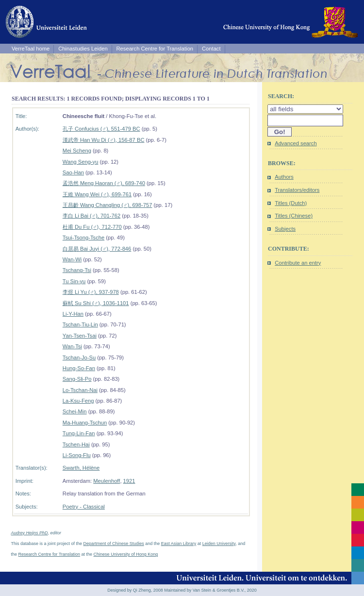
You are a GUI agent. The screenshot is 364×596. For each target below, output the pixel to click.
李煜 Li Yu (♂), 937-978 (91, 292)
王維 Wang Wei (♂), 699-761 (97, 194)
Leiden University (219, 544)
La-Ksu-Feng (78, 401)
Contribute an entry (298, 263)
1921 (129, 481)
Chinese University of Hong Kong (126, 554)
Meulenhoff (107, 481)
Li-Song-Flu (77, 455)
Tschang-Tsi (77, 270)
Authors (284, 177)
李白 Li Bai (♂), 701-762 (91, 216)
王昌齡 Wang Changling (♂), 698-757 (108, 205)
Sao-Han (73, 172)
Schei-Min (75, 411)
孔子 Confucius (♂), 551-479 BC (101, 129)
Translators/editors (297, 190)
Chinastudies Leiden (83, 49)
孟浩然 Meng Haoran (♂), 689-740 (104, 183)
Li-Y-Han (73, 314)
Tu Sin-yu (74, 281)
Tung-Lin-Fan (79, 433)
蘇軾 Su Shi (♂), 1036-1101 (96, 303)
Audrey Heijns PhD (30, 533)
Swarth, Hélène (81, 468)
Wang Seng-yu (81, 162)
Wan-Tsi (72, 346)
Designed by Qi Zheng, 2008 (135, 590)
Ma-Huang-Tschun (85, 423)
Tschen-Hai (76, 444)
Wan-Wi (72, 259)
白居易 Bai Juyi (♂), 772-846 (97, 249)
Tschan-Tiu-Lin (80, 324)
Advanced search (296, 143)
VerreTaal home (31, 49)
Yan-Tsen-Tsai (80, 336)
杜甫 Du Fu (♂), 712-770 (92, 227)
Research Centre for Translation (155, 49)
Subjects (285, 229)
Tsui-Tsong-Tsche (83, 238)
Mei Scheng (77, 151)
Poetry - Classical (84, 507)
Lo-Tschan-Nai (80, 390)
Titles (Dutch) (291, 203)
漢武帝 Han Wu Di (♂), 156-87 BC (104, 140)
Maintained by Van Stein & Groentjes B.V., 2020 (210, 590)
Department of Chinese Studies (114, 544)
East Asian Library (179, 544)
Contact (211, 49)
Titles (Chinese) (294, 216)
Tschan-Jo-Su (79, 358)
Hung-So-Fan (79, 368)
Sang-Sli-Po (77, 379)
